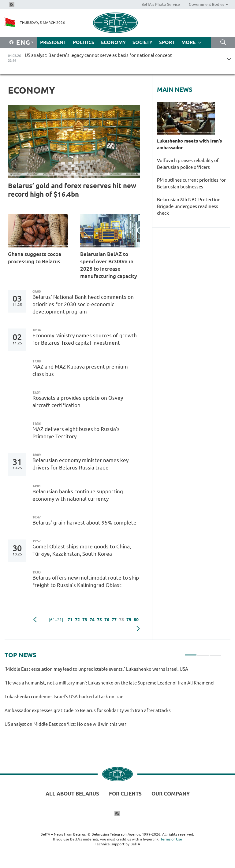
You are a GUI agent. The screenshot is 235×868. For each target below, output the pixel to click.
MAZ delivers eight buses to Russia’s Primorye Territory (76, 433)
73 (85, 620)
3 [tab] (215, 652)
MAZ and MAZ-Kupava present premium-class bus (81, 370)
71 (70, 620)
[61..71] (56, 620)
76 (107, 620)
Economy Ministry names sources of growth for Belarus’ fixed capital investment (85, 339)
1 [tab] (191, 652)
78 (121, 620)
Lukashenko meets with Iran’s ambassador (189, 144)
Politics (84, 42)
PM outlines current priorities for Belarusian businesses (191, 183)
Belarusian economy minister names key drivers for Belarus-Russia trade (80, 464)
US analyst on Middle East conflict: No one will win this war (65, 724)
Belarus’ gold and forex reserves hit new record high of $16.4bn (72, 190)
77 (114, 620)
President (53, 42)
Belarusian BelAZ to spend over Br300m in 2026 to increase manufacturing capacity (109, 265)
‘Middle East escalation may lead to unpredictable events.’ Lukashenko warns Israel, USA (96, 669)
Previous (35, 620)
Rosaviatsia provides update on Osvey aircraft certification (78, 401)
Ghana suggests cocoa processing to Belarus (35, 258)
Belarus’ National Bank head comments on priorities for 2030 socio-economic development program (83, 304)
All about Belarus (72, 794)
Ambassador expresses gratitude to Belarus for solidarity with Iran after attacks (88, 710)
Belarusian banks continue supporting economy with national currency (78, 495)
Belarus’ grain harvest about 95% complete (84, 523)
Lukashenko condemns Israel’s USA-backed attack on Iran (64, 697)
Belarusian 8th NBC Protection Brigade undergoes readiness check (189, 206)
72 (77, 620)
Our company (171, 794)
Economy (113, 42)
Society (142, 42)
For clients (125, 794)
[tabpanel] (113, 699)
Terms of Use (171, 839)
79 (129, 620)
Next (138, 629)
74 (92, 620)
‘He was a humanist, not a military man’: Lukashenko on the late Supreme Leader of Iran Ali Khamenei (110, 683)
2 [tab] (203, 652)
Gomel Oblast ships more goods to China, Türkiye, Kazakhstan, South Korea (82, 550)
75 (99, 620)
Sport (167, 42)
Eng (23, 42)
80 (136, 620)
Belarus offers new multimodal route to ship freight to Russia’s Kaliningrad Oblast (86, 581)
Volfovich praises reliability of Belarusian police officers (188, 164)
